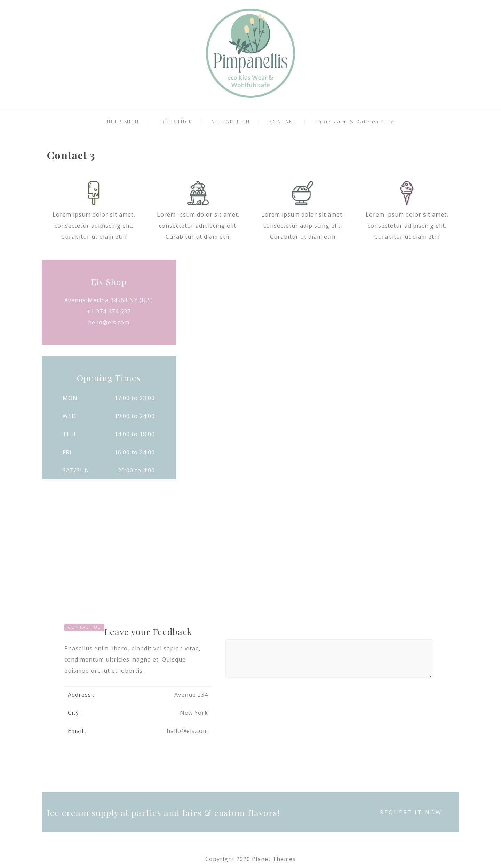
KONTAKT (283, 122)
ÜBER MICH (123, 122)
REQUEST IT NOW (411, 812)
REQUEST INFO (392, 399)
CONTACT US (84, 627)
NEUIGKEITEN (231, 122)
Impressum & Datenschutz (355, 122)
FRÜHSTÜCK (175, 122)
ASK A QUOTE (250, 399)
